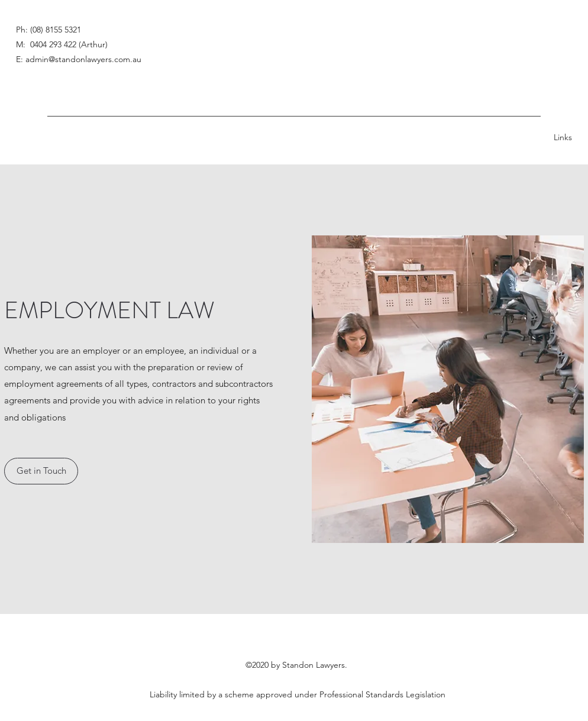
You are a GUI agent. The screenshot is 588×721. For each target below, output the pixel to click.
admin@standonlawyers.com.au (83, 59)
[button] (41, 471)
